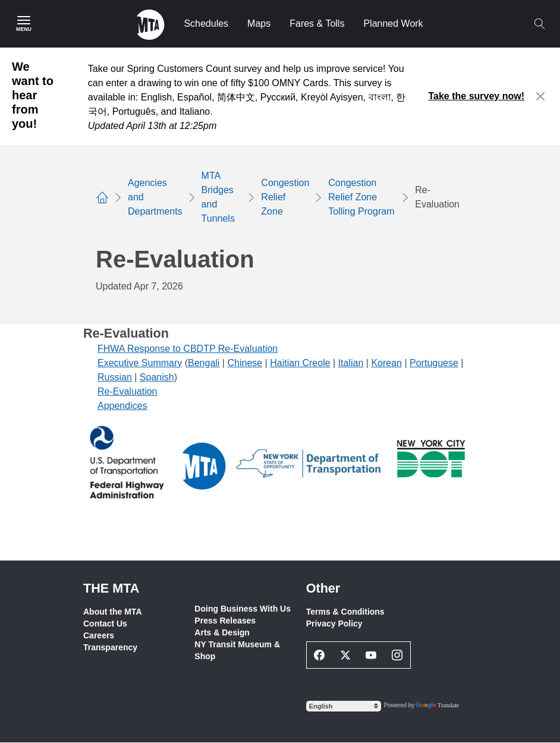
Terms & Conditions (345, 612)
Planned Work (393, 23)
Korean (386, 363)
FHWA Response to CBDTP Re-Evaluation (188, 349)
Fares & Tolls (317, 23)
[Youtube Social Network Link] (372, 655)
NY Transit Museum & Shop (237, 650)
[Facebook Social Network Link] (320, 655)
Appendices (122, 406)
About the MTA (113, 612)
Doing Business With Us (243, 609)
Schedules (206, 23)
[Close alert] (541, 96)
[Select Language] (344, 706)
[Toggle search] (539, 24)
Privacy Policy (334, 624)
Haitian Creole (300, 363)
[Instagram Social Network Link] (397, 655)
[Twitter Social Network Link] (345, 655)
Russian (115, 377)
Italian (351, 363)
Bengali (204, 363)
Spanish (157, 377)
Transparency (110, 647)
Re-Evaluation (128, 391)
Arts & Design (222, 632)
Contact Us (105, 624)
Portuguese (434, 363)
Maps (259, 23)
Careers (99, 635)
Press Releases (225, 621)
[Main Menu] (24, 24)
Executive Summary (140, 363)
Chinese (245, 363)
